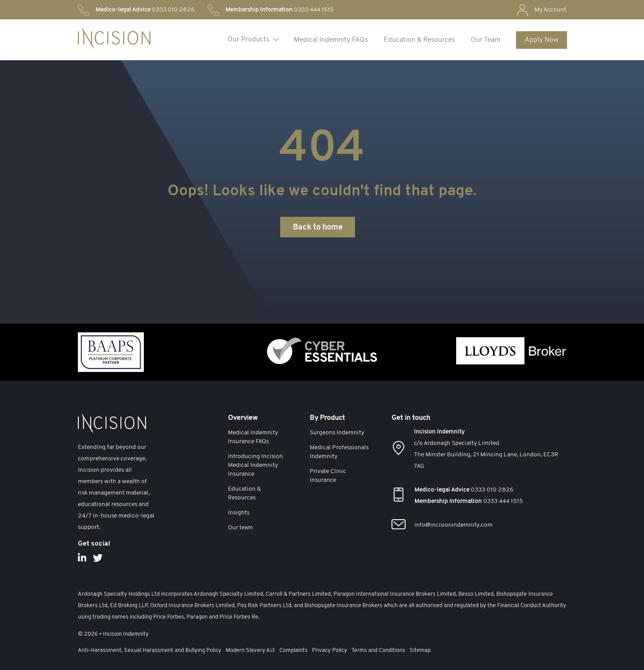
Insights (239, 513)
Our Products (248, 40)
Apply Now (542, 40)
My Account (550, 10)
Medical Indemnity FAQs (331, 40)
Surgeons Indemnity (337, 433)
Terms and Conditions (378, 650)
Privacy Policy (329, 650)
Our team (240, 528)
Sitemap (420, 650)
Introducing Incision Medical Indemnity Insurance (255, 465)
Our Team (485, 40)
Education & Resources (419, 40)
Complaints (293, 650)
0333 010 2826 (145, 10)
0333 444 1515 (280, 10)
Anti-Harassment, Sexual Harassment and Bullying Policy (150, 650)
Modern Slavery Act (250, 650)
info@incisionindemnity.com (454, 525)
